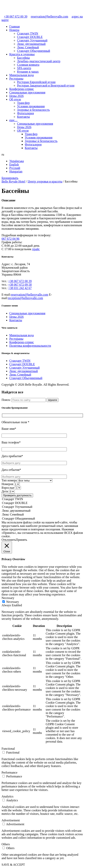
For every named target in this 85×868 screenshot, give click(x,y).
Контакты (23, 117)
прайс (36, 249)
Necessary (13, 602)
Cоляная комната (28, 65)
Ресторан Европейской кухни (36, 82)
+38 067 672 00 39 (14, 16)
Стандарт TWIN (28, 33)
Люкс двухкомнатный (31, 44)
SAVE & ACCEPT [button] (13, 865)
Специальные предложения (27, 92)
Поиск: (6, 400)
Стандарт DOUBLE (30, 37)
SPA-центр (24, 68)
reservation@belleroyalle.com (48, 16)
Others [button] (6, 844)
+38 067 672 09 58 (20, 285)
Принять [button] (21, 540)
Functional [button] (8, 749)
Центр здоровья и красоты (45, 181)
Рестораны (16, 79)
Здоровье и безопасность (33, 110)
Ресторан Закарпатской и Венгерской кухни (46, 85)
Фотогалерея (25, 113)
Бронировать (10, 178)
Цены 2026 (16, 96)
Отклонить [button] (9, 540)
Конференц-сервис (22, 89)
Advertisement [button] (11, 820)
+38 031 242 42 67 (20, 288)
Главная (15, 26)
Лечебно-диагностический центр (39, 61)
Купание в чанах (28, 72)
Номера (14, 30)
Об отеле (15, 99)
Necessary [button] (8, 598)
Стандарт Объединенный (34, 51)
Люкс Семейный (28, 47)
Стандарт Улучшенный (32, 40)
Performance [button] (9, 773)
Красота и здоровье (22, 54)
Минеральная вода (21, 75)
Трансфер (23, 103)
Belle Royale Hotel (13, 181)
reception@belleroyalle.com (25, 298)
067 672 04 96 (10, 239)
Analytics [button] (7, 796)
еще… (13, 120)
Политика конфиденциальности (30, 346)
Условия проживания (31, 106)
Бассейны (23, 58)
